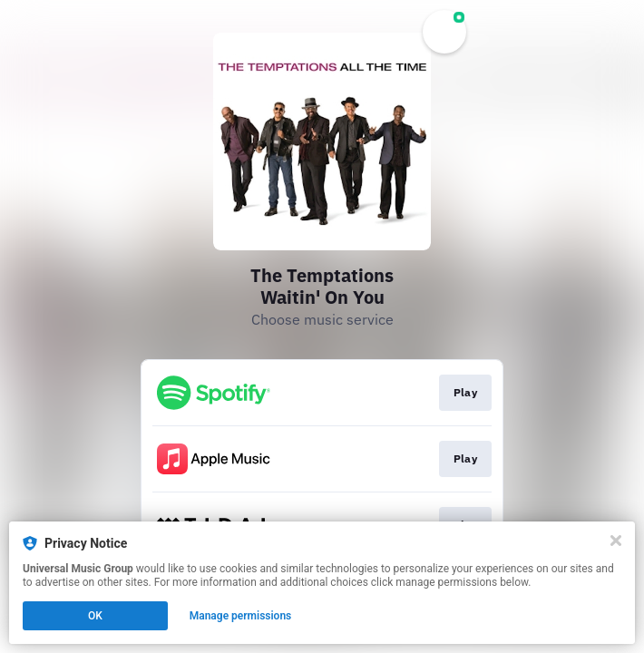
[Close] (616, 541)
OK (95, 616)
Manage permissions (241, 616)
